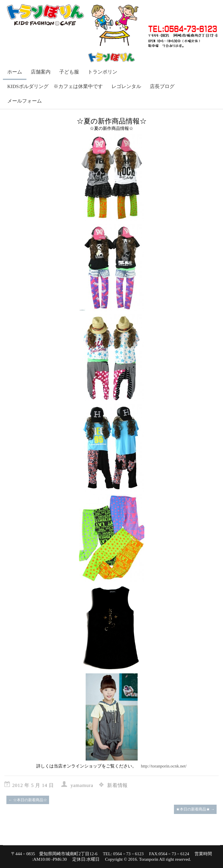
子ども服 (69, 72)
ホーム (15, 72)
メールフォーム (25, 101)
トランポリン (102, 72)
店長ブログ (162, 86)
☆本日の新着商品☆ (28, 800)
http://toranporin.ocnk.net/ (164, 766)
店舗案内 (41, 72)
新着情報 (117, 785)
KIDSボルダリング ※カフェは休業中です (55, 86)
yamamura (82, 785)
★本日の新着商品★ (195, 809)
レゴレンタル (126, 86)
